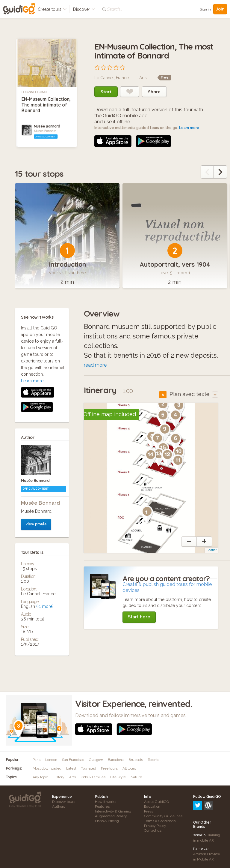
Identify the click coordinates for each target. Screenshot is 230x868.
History (59, 777)
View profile (36, 404)
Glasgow (96, 760)
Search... (115, 9)
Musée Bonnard (47, 126)
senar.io (199, 809)
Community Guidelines (163, 816)
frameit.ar (201, 823)
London (51, 760)
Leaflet (212, 550)
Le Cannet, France (35, 92)
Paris (37, 760)
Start (106, 92)
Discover (84, 9)
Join (220, 9)
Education (152, 806)
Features (102, 806)
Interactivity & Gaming (113, 811)
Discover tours (64, 802)
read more (95, 365)
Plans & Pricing (107, 821)
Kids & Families (93, 777)
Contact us (153, 830)
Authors (59, 806)
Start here (139, 617)
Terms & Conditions (160, 821)
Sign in (205, 9)
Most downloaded (47, 768)
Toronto (153, 760)
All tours (129, 768)
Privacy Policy (155, 826)
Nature (136, 777)
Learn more (189, 128)
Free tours (109, 768)
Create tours (52, 9)
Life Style (118, 777)
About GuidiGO (156, 802)
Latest (71, 768)
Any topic (40, 777)
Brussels (136, 760)
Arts (143, 78)
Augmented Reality (111, 816)
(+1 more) (45, 486)
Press (149, 811)
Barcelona (116, 760)
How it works (106, 802)
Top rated (89, 768)
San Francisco (73, 760)
